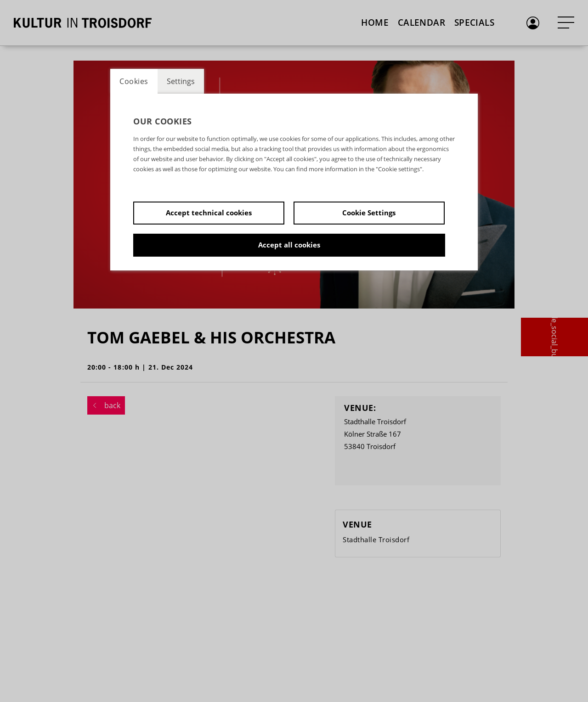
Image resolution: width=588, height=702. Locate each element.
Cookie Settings (369, 213)
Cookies (134, 81)
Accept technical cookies (209, 213)
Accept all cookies (289, 245)
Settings (181, 81)
